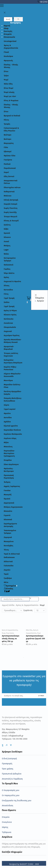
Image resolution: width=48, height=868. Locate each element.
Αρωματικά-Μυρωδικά (9, 348)
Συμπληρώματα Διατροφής (10, 525)
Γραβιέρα (8, 578)
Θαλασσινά (9, 265)
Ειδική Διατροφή (11, 200)
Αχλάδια (7, 422)
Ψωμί (6, 80)
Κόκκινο (7, 237)
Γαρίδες (7, 269)
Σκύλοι (7, 302)
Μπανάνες (8, 447)
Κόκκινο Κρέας (10, 315)
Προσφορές (7, 764)
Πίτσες (7, 286)
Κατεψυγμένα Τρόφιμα (10, 259)
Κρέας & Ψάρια (10, 311)
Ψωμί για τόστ (10, 96)
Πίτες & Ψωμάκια (11, 100)
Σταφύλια (8, 460)
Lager (6, 250)
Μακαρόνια (9, 541)
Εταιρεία (8, 34)
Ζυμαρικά (8, 537)
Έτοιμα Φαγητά (11, 217)
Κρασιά (7, 233)
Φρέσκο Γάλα (10, 156)
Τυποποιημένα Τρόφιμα (10, 532)
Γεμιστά (7, 515)
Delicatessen (9, 557)
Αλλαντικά (8, 561)
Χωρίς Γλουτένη (11, 208)
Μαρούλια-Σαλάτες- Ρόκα (12, 386)
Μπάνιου (8, 196)
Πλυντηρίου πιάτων (12, 187)
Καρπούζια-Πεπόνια (12, 430)
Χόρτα (6, 405)
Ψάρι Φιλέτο (9, 273)
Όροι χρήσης (8, 769)
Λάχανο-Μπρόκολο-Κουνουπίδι (12, 375)
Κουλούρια (8, 56)
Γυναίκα (7, 490)
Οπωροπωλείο (10, 327)
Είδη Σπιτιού (9, 176)
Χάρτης (5, 827)
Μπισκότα (8, 511)
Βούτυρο (8, 139)
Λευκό (6, 241)
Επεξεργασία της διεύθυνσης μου (17, 801)
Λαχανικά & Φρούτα (12, 281)
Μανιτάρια (8, 380)
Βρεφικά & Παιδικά (12, 116)
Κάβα (6, 229)
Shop (6, 28)
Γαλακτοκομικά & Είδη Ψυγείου (11, 129)
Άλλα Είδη (8, 84)
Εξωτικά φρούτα (11, 426)
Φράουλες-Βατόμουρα (9, 470)
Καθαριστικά (9, 192)
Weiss (6, 254)
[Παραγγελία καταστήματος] (13, 610)
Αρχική (7, 26)
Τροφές (7, 124)
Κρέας (6, 277)
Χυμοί (6, 172)
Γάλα (6, 147)
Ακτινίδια (8, 418)
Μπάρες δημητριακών (13, 507)
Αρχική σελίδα (8, 605)
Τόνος (6, 550)
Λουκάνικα (8, 323)
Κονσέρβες (8, 546)
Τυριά (6, 574)
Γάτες (6, 294)
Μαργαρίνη (9, 143)
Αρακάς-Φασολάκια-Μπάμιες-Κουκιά (13, 341)
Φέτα (6, 582)
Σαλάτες (7, 225)
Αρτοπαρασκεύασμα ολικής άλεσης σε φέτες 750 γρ (11, 639)
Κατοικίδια (8, 290)
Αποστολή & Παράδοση (12, 779)
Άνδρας (7, 482)
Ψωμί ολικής (9, 92)
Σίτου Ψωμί (8, 88)
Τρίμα (6, 76)
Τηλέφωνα (7, 832)
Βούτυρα (8, 135)
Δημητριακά (9, 503)
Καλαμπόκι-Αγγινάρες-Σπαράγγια (13, 361)
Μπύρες (7, 246)
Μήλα (6, 442)
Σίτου (6, 71)
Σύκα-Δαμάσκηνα (11, 464)
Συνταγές (8, 31)
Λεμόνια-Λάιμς (10, 438)
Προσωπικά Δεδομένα (12, 774)
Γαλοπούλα (9, 566)
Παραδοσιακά (10, 168)
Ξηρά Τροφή (9, 298)
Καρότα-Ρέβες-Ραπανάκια (10, 368)
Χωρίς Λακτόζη (10, 212)
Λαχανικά (8, 331)
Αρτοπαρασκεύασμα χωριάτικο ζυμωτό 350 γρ (35, 639)
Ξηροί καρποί (10, 409)
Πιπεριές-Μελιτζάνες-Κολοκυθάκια (13, 400)
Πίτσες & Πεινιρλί (11, 221)
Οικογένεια (7, 822)
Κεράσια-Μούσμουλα (13, 434)
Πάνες (6, 120)
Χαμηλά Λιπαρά (11, 204)
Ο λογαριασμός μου (11, 790)
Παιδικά (7, 164)
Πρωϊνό (7, 499)
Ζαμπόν (7, 570)
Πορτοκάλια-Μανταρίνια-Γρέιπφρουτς (9, 453)
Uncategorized (10, 41)
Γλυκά (6, 52)
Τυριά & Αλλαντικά (12, 554)
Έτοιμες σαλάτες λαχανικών (11, 355)
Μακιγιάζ (8, 495)
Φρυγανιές (8, 61)
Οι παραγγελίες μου (11, 795)
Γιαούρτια (8, 160)
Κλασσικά (8, 520)
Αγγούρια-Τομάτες (12, 335)
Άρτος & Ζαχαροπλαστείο (11, 47)
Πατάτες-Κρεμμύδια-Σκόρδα (13, 393)
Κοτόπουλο (9, 319)
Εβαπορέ (8, 151)
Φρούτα (7, 413)
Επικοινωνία (9, 37)
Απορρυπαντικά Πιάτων (11, 182)
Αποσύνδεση (7, 806)
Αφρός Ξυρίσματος (12, 486)
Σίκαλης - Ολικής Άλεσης (11, 66)
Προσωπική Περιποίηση (9, 477)
